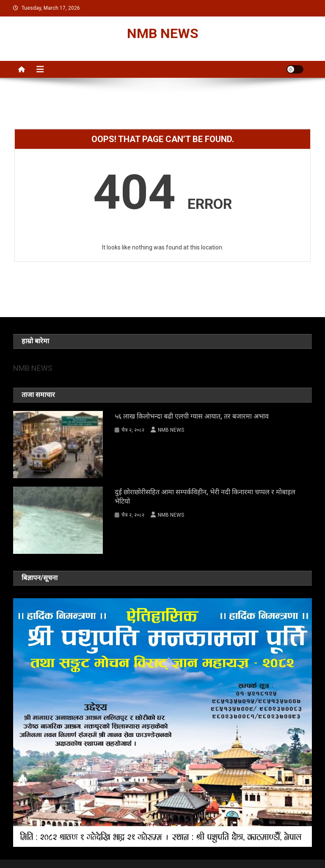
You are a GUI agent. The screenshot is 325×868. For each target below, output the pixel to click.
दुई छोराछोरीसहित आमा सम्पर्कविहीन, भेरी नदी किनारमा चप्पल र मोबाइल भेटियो (205, 497)
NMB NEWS (163, 33)
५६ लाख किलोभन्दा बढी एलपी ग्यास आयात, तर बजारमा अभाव (192, 416)
